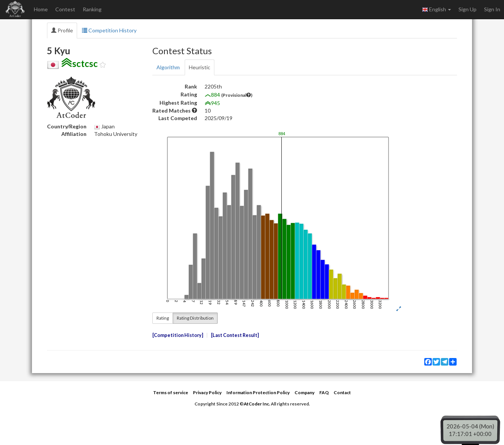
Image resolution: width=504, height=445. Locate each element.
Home (41, 9)
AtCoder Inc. (257, 404)
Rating (163, 318)
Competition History (109, 30)
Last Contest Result (235, 335)
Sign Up (468, 9)
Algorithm (168, 67)
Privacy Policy (207, 392)
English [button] (436, 9)
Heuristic (200, 67)
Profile (62, 30)
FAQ (324, 392)
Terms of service (171, 392)
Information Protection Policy (258, 392)
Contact (342, 392)
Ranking (92, 9)
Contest (65, 9)
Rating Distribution (195, 318)
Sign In (492, 9)
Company (304, 392)
